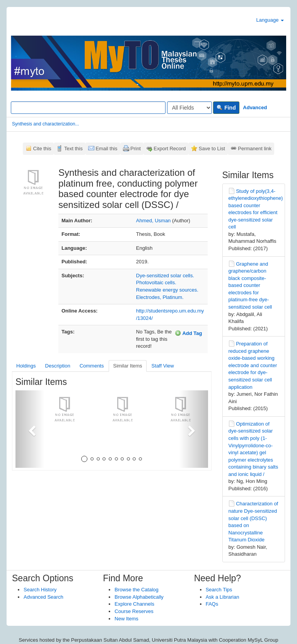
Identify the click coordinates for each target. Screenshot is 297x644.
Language (270, 20)
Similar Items (127, 366)
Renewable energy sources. (167, 290)
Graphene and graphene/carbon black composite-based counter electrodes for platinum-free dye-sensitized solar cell (250, 285)
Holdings (26, 366)
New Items (126, 619)
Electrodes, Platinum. (160, 297)
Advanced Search (44, 597)
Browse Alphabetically (139, 597)
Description (58, 366)
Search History (40, 590)
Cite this (42, 149)
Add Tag (188, 333)
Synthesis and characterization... (45, 124)
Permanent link (255, 149)
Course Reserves (134, 611)
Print (136, 149)
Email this (106, 149)
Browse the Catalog (136, 590)
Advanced (255, 107)
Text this (73, 149)
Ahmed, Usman (154, 221)
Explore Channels (134, 604)
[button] (30, 429)
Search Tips (219, 590)
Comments (92, 366)
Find (226, 108)
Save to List (212, 149)
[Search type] (189, 108)
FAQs (212, 604)
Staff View (163, 366)
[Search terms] (88, 108)
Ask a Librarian (223, 597)
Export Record (170, 149)
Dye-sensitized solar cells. (165, 276)
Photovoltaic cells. (156, 283)
